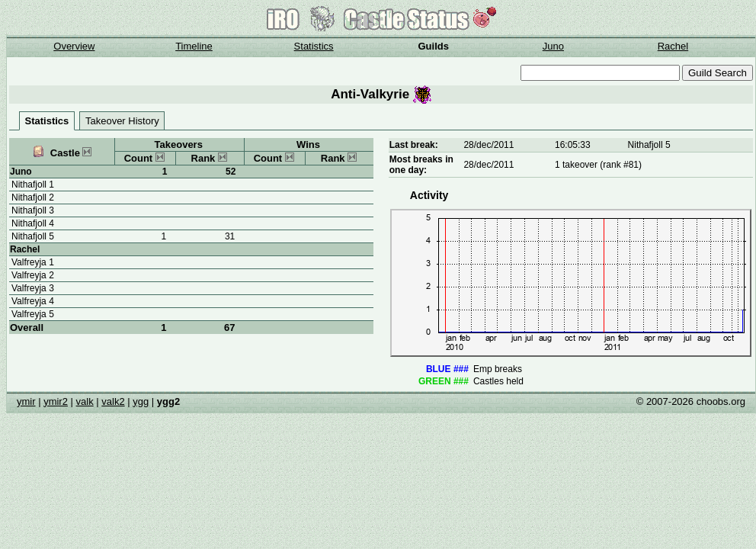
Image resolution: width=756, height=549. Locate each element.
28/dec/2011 (489, 145)
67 (229, 327)
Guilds (434, 46)
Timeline (194, 46)
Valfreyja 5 (33, 314)
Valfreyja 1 (33, 262)
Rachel (673, 46)
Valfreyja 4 (33, 301)
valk (85, 401)
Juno (553, 46)
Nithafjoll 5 (33, 236)
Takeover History (122, 121)
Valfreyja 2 (33, 275)
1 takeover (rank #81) (598, 165)
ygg (141, 401)
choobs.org (721, 401)
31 (230, 236)
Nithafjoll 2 (33, 197)
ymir (26, 401)
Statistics (314, 46)
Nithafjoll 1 (33, 185)
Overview (74, 46)
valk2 (113, 401)
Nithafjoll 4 (33, 223)
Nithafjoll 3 (33, 210)
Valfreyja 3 (33, 288)
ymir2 (56, 401)
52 (231, 172)
